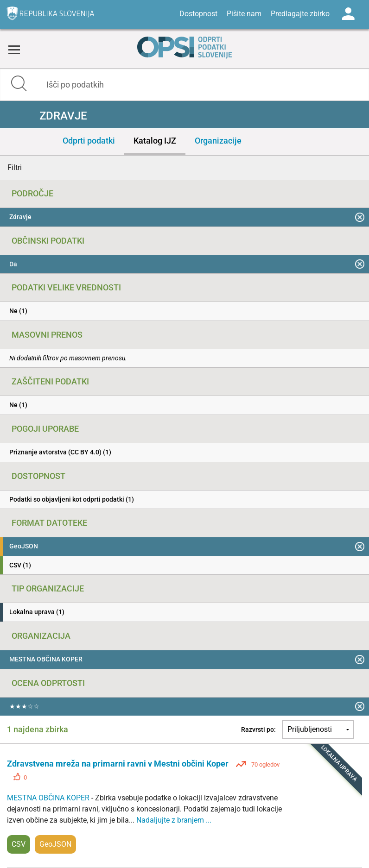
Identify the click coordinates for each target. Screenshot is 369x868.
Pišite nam (244, 14)
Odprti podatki (89, 141)
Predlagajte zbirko (300, 14)
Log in (348, 14)
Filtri (15, 167)
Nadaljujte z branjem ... (174, 820)
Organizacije (218, 141)
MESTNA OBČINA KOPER (49, 798)
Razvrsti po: (258, 730)
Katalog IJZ (155, 141)
